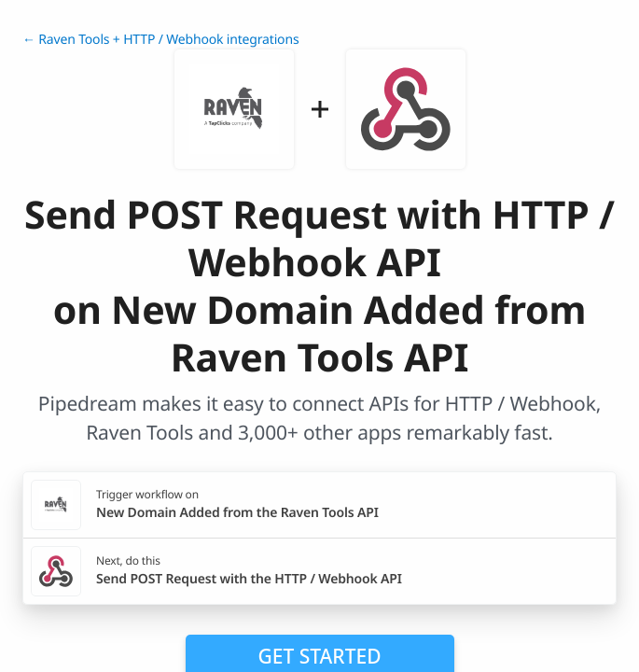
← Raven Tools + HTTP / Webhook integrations (160, 40)
